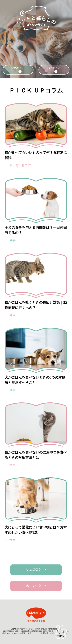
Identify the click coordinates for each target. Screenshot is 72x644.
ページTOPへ (61, 635)
